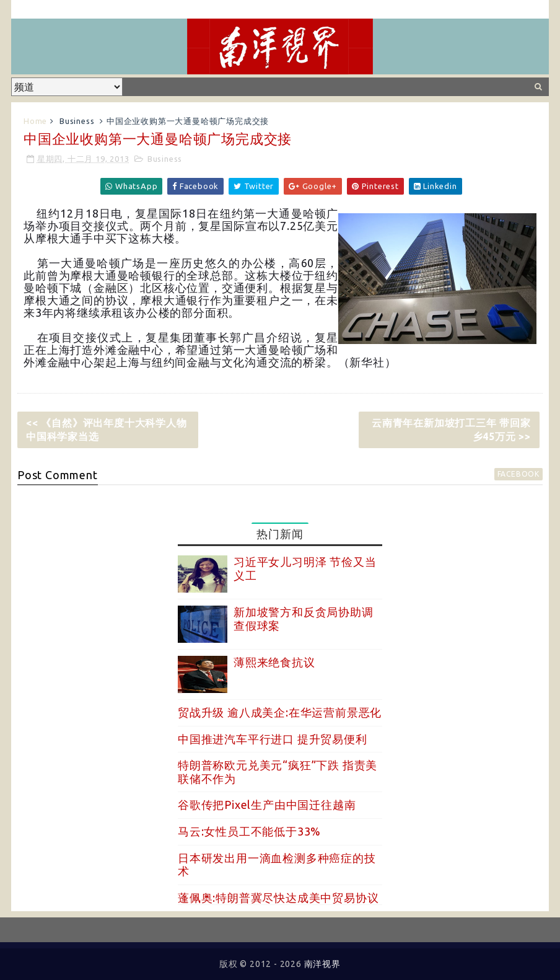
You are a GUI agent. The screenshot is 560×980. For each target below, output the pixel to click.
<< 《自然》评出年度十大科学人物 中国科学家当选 (112, 430)
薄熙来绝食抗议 (274, 662)
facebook (518, 474)
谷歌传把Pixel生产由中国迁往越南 (267, 805)
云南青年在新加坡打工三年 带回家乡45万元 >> (451, 430)
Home (35, 121)
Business (77, 121)
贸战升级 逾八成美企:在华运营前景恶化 (280, 712)
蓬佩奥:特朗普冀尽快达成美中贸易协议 (278, 898)
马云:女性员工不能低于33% (249, 831)
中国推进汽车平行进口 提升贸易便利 (273, 739)
